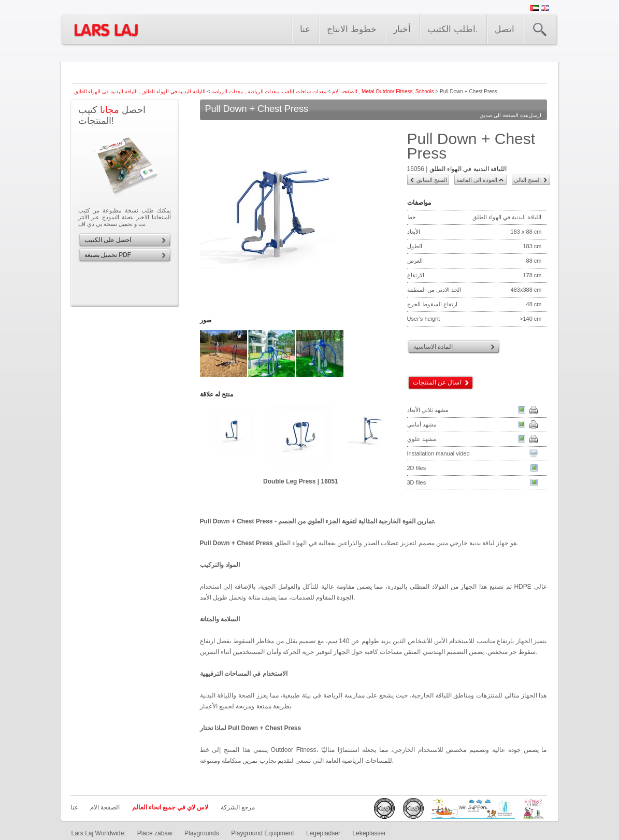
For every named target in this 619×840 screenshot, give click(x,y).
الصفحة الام (345, 91)
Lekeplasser (369, 833)
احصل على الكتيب (108, 240)
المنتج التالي (527, 180)
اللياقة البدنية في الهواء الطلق (173, 91)
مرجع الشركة (238, 807)
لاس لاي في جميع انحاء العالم (170, 807)
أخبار (402, 29)
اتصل (505, 29)
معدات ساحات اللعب (304, 91)
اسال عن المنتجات (437, 382)
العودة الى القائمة (477, 180)
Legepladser (323, 833)
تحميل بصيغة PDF (108, 255)
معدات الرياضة (263, 91)
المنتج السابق (432, 180)
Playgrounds (202, 833)
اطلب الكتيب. (452, 29)
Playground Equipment (262, 833)
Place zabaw (155, 833)
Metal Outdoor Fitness (387, 91)
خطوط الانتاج (352, 29)
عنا (305, 29)
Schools (425, 91)
